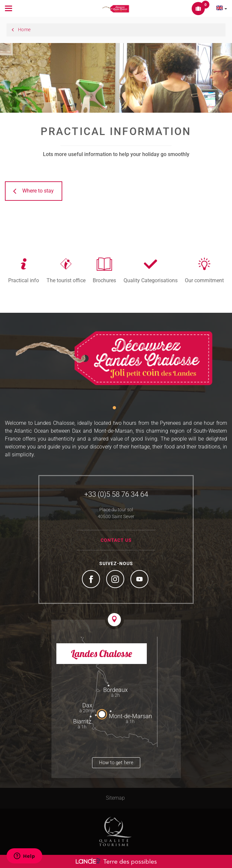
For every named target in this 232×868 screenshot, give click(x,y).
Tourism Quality (115, 832)
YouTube (140, 580)
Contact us (116, 540)
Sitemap (115, 798)
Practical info (24, 280)
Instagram (116, 580)
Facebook (92, 580)
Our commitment (204, 280)
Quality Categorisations (151, 280)
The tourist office (66, 280)
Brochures (104, 280)
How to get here (116, 763)
